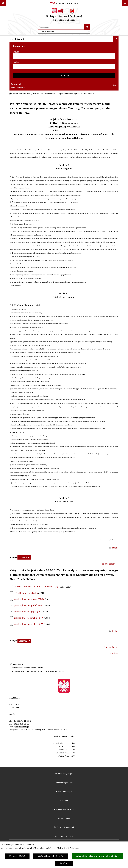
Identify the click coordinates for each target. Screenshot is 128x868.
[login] (64, 56)
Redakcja (64, 800)
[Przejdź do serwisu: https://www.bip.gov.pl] (64, 3)
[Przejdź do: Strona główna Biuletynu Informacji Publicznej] (10, 94)
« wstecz (114, 653)
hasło (16, 62)
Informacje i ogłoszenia (44, 94)
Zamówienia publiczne (64, 782)
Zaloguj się (64, 75)
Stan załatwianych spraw (64, 774)
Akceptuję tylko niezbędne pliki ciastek (97, 856)
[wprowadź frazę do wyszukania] (61, 27)
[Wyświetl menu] (125, 3)
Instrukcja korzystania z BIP (64, 809)
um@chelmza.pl (22, 727)
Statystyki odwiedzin (64, 836)
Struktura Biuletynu (64, 791)
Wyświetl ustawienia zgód (51, 856)
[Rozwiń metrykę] (24, 557)
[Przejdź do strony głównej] (64, 15)
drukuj (115, 548)
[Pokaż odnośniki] (3, 3)
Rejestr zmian (64, 818)
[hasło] (64, 66)
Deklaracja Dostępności (64, 827)
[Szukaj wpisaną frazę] (87, 27)
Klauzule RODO (17, 856)
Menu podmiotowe (22, 94)
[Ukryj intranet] (116, 39)
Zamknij (64, 863)
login (15, 52)
